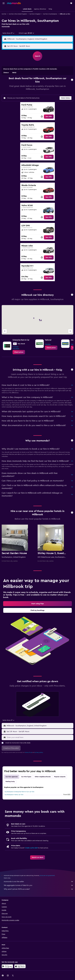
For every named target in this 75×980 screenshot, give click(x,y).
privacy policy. (39, 752)
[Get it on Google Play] (7, 966)
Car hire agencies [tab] (12, 777)
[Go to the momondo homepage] (14, 3)
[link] (49, 117)
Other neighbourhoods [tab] (43, 777)
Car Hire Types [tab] (26, 777)
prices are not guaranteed (47, 875)
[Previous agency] (5, 331)
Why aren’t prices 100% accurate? (39, 889)
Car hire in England (35, 14)
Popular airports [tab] (60, 777)
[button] (4, 3)
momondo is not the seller (39, 882)
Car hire (4, 14)
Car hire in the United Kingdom (18, 14)
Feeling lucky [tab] (10, 782)
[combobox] (9, 33)
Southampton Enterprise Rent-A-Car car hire (19, 792)
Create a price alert (31, 848)
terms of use (29, 752)
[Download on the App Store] (20, 966)
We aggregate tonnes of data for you (39, 885)
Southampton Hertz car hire (14, 795)
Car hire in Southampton (50, 14)
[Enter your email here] (40, 737)
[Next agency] (70, 331)
